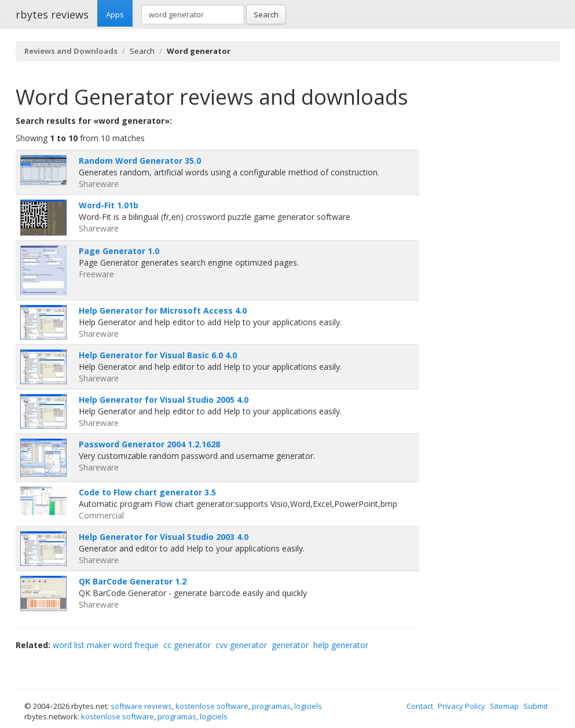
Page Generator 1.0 (119, 251)
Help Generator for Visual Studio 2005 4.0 (164, 400)
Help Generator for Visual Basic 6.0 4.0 (158, 355)
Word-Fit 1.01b (109, 205)
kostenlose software (212, 706)
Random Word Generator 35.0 (140, 161)
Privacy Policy (462, 706)
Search (266, 14)
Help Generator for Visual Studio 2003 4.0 (164, 537)
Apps (115, 14)
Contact (420, 706)
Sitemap (504, 706)
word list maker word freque (106, 645)
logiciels (308, 706)
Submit (536, 706)
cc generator (187, 645)
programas (271, 706)
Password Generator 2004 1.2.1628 (149, 444)
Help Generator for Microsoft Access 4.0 (163, 310)
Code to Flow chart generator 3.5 (147, 492)
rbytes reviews (52, 14)
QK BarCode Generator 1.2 (133, 581)
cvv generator (241, 645)
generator (290, 645)
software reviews (141, 706)
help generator (341, 645)
